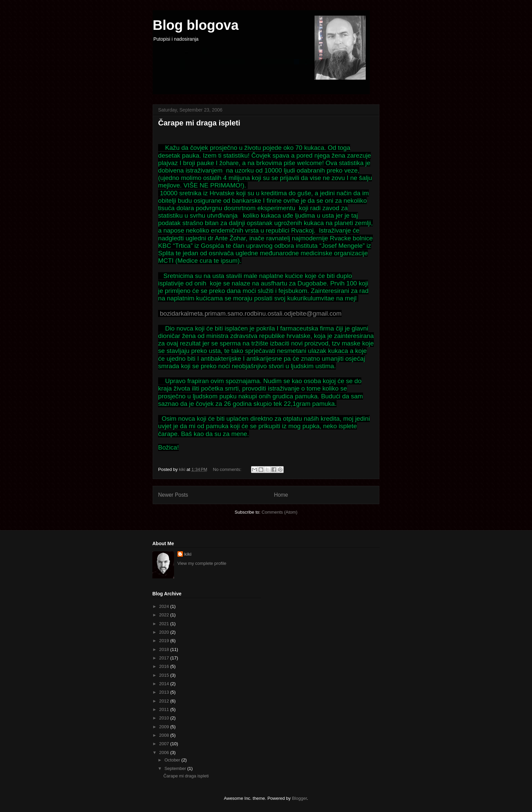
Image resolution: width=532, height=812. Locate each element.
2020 (165, 632)
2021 (165, 624)
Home (281, 495)
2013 (165, 692)
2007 (165, 744)
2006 (165, 752)
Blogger (299, 798)
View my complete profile (202, 563)
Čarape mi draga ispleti (199, 123)
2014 (165, 684)
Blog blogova (196, 25)
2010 (165, 718)
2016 (165, 666)
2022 (165, 615)
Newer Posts (173, 495)
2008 (165, 735)
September (176, 768)
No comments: (228, 469)
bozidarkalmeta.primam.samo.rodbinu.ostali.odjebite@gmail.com (251, 313)
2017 (165, 658)
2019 (165, 641)
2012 (165, 701)
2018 (165, 649)
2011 (165, 709)
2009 (165, 727)
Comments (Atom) (279, 512)
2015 (165, 675)
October (173, 760)
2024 (165, 606)
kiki (188, 554)
